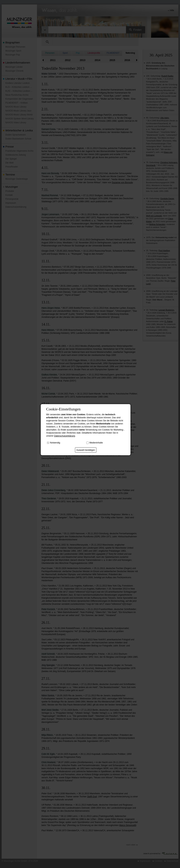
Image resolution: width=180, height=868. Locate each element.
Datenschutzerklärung (65, 436)
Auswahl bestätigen (86, 450)
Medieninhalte (96, 443)
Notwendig (55, 443)
